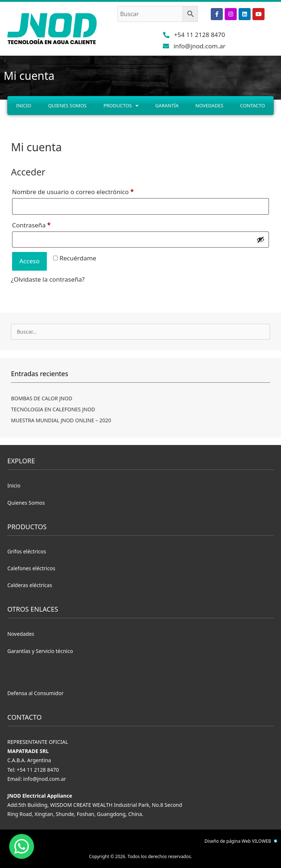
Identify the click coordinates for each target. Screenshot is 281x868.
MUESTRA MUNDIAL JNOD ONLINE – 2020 (61, 420)
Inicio (24, 105)
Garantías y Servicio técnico (40, 651)
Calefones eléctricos (31, 568)
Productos (121, 106)
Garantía (167, 105)
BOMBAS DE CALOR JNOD (42, 398)
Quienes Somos (67, 105)
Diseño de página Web (228, 841)
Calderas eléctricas (30, 585)
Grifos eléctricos (27, 551)
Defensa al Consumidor (35, 693)
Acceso (29, 261)
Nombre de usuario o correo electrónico (89, 191)
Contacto (252, 105)
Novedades (209, 105)
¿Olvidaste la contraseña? (48, 279)
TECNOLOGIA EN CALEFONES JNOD (53, 409)
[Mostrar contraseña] (261, 240)
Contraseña (48, 224)
